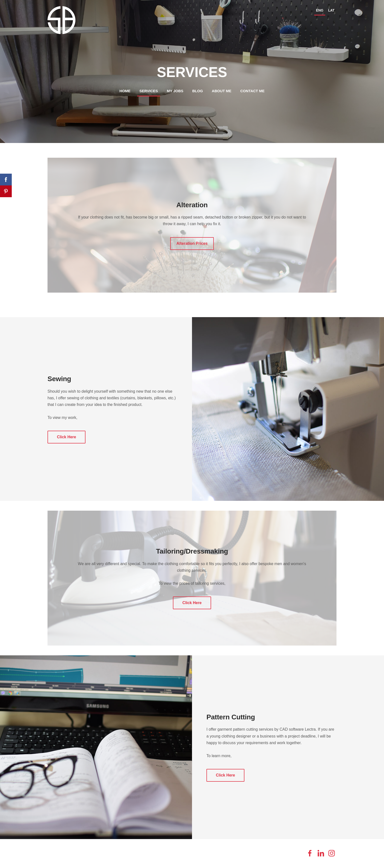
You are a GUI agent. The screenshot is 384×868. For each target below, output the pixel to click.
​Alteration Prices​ (192, 243)
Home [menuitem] (125, 91)
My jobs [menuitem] (175, 91)
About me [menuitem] (222, 91)
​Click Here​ (66, 437)
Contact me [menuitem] (252, 91)
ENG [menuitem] (320, 10)
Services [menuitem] (149, 91)
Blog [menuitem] (198, 91)
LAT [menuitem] (331, 10)
